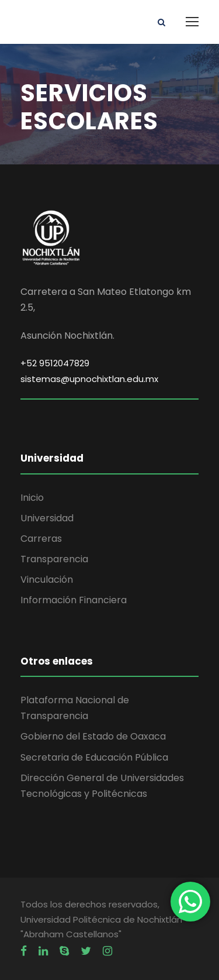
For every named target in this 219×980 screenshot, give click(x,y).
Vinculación (47, 580)
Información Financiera (74, 600)
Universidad (47, 518)
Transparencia (54, 559)
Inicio (32, 498)
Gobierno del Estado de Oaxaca (93, 736)
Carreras (41, 539)
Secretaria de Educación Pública (94, 757)
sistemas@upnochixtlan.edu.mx (89, 379)
